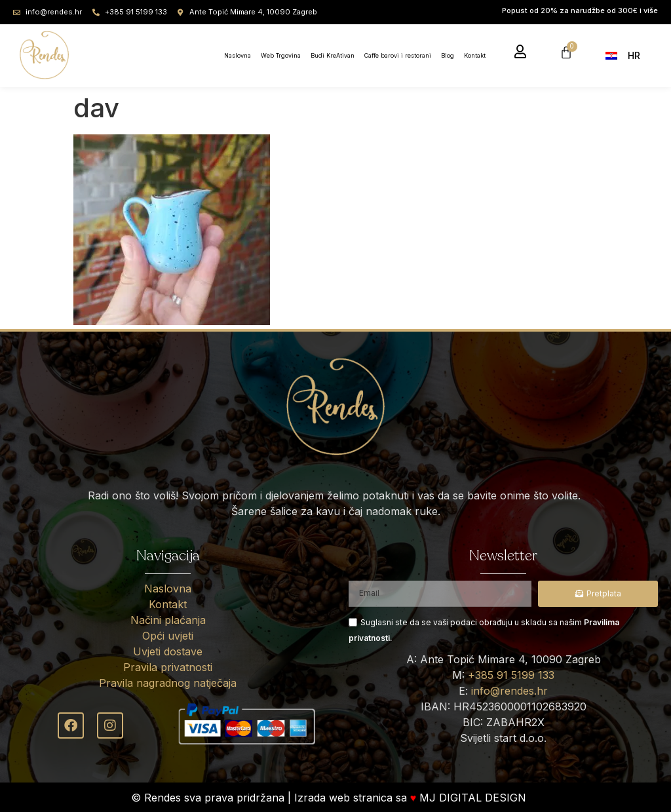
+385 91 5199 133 (511, 675)
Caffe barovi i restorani (398, 55)
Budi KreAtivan (333, 55)
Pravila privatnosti (168, 667)
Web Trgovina (281, 55)
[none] (630, 55)
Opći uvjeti (168, 636)
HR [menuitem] (634, 55)
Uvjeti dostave (168, 651)
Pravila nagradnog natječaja (168, 683)
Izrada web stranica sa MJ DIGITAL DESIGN (412, 798)
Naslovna (238, 55)
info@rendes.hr (509, 691)
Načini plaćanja (168, 620)
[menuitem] (627, 55)
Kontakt (475, 55)
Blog (448, 55)
